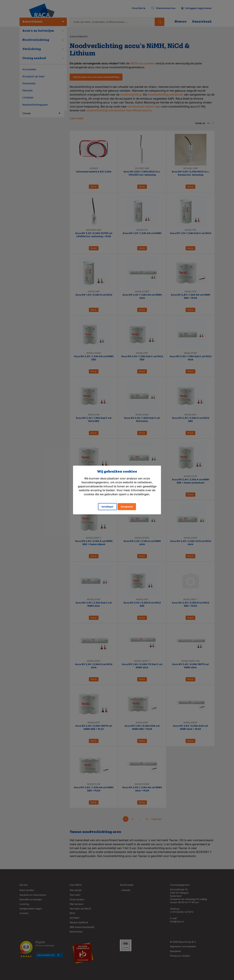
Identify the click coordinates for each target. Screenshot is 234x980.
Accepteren (127, 506)
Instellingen (107, 506)
